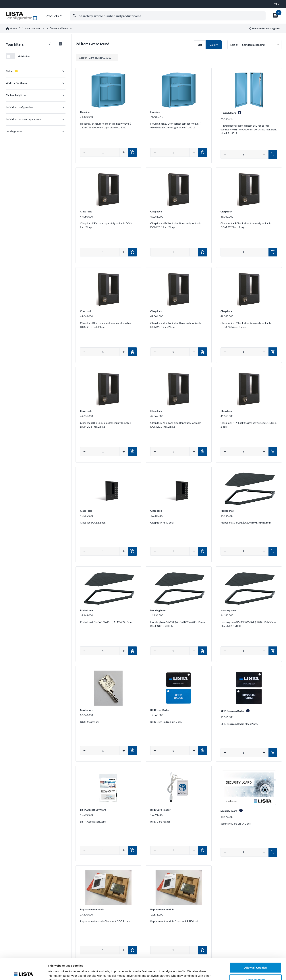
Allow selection (255, 958)
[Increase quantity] (124, 152)
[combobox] (168, 16)
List (200, 45)
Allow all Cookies (255, 946)
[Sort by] (254, 45)
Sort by (234, 45)
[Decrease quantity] (84, 152)
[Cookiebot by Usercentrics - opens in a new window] (24, 973)
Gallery (214, 45)
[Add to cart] (132, 152)
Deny (256, 970)
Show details (191, 971)
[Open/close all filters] (50, 44)
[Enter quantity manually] (104, 152)
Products (54, 16)
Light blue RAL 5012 (95, 58)
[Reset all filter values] (60, 44)
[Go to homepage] (21, 16)
